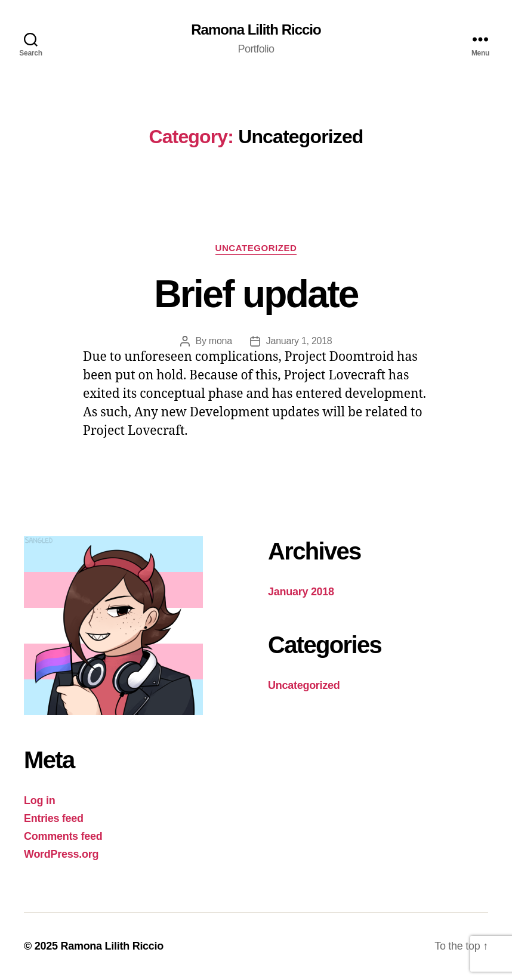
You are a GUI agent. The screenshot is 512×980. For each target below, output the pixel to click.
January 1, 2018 (299, 341)
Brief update (256, 294)
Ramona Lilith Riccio (256, 30)
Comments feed (63, 836)
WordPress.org (61, 854)
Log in (39, 800)
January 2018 (301, 592)
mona (220, 341)
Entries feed (54, 818)
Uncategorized (256, 248)
